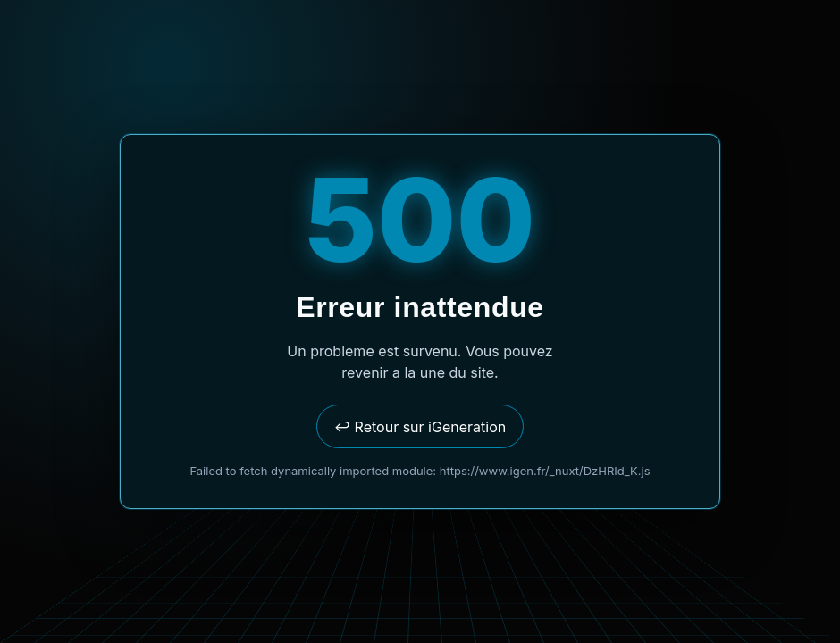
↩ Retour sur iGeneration (420, 427)
